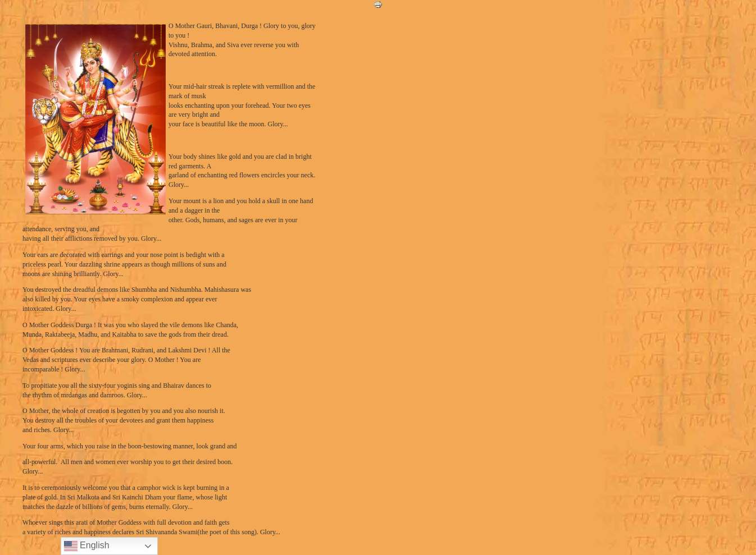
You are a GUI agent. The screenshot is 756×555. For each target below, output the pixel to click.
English (87, 546)
